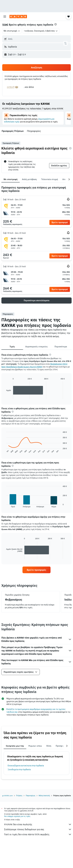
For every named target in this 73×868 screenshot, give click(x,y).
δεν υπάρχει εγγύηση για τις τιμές (17, 816)
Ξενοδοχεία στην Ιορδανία (19, 770)
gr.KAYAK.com (7, 796)
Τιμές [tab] (12, 347)
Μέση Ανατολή (44, 796)
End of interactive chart (5, 397)
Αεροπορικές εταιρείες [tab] (36, 347)
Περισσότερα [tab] (61, 347)
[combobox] (12, 31)
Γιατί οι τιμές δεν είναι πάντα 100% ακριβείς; (38, 834)
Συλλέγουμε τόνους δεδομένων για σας (38, 829)
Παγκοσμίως (30, 796)
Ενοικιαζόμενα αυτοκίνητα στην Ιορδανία (26, 766)
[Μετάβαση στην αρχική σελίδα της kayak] (18, 17)
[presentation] (56, 24)
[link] (36, 570)
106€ (5, 25)
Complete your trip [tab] (15, 746)
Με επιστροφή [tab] (11, 179)
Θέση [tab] (49, 746)
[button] (5, 17)
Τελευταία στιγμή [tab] (50, 179)
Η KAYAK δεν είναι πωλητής (38, 824)
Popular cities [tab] (35, 746)
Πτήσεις (19, 796)
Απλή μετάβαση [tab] (29, 179)
